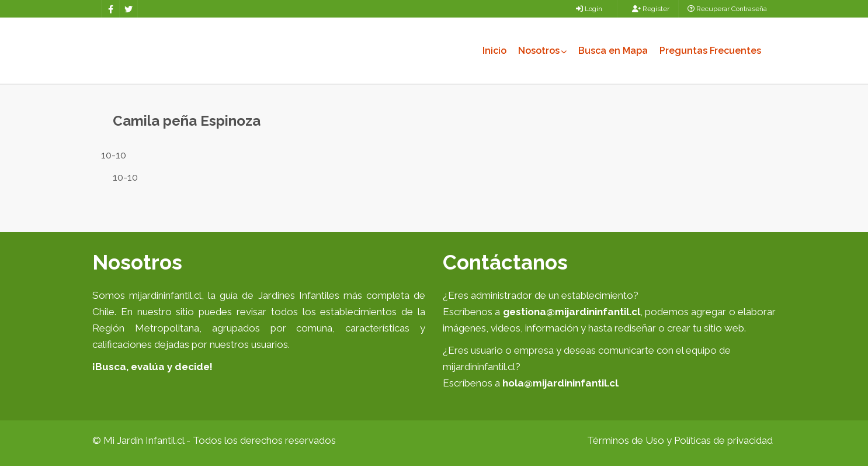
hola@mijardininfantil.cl (560, 383)
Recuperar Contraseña (727, 9)
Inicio (494, 51)
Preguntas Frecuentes (710, 51)
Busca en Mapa (613, 51)
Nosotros (542, 51)
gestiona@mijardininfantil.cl (572, 312)
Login (589, 9)
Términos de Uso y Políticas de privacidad (680, 440)
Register (651, 9)
